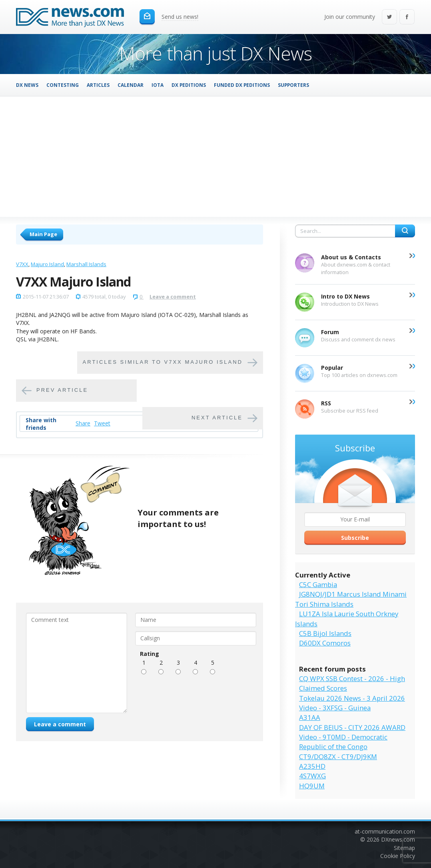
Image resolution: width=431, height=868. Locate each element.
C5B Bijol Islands (325, 633)
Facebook (407, 17)
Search (405, 231)
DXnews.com (398, 839)
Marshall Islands (86, 264)
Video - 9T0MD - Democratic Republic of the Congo (343, 742)
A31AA (310, 717)
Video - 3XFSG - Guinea (335, 708)
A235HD (312, 766)
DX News (27, 85)
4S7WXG (312, 776)
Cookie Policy (398, 856)
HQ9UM (312, 786)
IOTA (158, 85)
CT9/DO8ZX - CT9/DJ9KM (338, 757)
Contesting (63, 85)
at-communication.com (385, 831)
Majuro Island (47, 264)
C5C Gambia (318, 584)
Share (83, 423)
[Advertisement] (215, 156)
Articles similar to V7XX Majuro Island (163, 362)
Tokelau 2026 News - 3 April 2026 (352, 698)
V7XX (22, 264)
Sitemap (404, 848)
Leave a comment (173, 297)
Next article (217, 418)
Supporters (293, 85)
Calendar (131, 85)
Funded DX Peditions (242, 85)
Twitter (389, 17)
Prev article (62, 390)
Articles (98, 85)
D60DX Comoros (325, 643)
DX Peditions (189, 85)
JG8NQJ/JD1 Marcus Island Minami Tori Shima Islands (351, 599)
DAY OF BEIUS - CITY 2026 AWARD (352, 727)
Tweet (102, 423)
